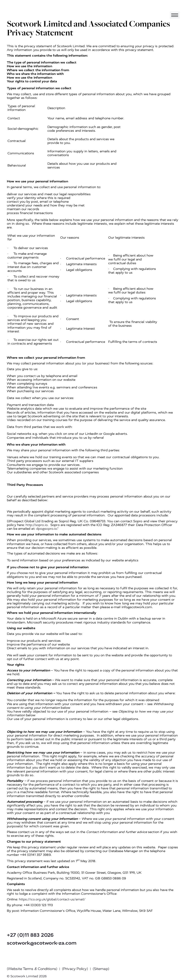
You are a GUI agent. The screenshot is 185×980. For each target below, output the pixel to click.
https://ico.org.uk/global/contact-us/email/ (52, 899)
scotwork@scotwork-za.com (42, 943)
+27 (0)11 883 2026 (30, 935)
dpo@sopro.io (47, 529)
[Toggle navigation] (175, 15)
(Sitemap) (101, 969)
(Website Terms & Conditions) (32, 969)
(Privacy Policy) (75, 969)
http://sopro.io (37, 525)
